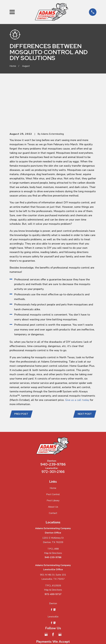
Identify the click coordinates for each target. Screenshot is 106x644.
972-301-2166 (53, 428)
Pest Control (53, 451)
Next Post (85, 370)
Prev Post (21, 370)
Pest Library (53, 457)
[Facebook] (53, 591)
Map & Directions (53, 510)
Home (53, 445)
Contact (53, 470)
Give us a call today (77, 356)
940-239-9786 (53, 421)
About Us (53, 463)
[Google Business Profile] (46, 591)
